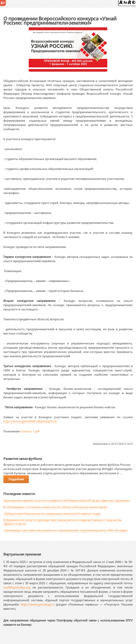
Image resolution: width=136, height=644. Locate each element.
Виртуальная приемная (22, 554)
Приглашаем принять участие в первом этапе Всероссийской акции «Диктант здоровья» (67, 501)
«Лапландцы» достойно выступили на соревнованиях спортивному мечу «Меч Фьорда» (66, 530)
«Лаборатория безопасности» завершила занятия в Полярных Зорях (52, 514)
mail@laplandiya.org (17, 587)
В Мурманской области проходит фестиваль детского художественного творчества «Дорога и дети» (63, 522)
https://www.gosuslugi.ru (38, 604)
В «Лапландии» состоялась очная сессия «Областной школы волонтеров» (55, 507)
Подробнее (16, 479)
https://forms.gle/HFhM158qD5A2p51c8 (30, 421)
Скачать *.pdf (30, 431)
